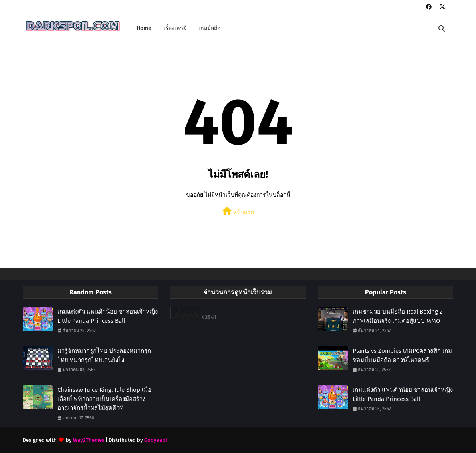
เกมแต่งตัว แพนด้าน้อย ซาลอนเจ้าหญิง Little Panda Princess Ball (108, 316)
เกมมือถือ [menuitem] (209, 28)
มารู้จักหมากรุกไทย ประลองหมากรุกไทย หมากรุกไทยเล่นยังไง (104, 355)
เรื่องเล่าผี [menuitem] (175, 28)
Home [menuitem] (144, 28)
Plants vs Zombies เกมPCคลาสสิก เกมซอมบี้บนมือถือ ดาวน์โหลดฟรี (402, 355)
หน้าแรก (238, 211)
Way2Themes (89, 440)
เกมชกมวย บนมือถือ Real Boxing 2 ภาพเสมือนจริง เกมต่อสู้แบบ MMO (398, 316)
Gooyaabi (156, 440)
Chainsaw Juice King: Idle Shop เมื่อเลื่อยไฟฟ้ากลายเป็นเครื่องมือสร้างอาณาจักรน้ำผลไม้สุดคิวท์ (104, 399)
